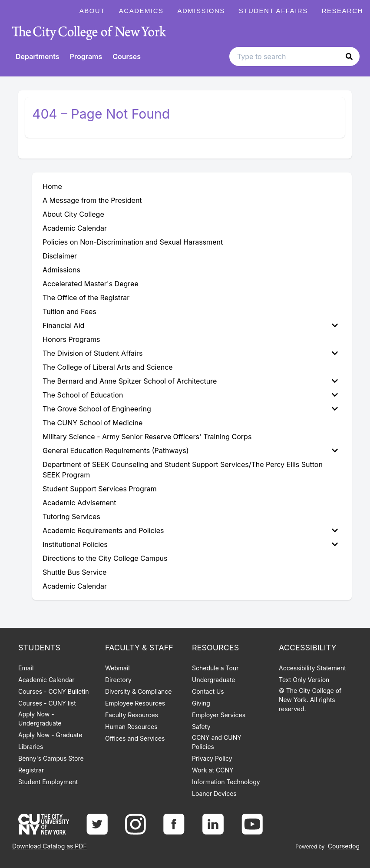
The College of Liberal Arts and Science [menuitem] (108, 367)
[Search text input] (294, 56)
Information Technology (226, 782)
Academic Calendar (46, 680)
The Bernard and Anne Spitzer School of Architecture (190, 381)
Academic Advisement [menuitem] (79, 503)
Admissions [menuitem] (61, 270)
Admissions (201, 11)
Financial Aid (190, 325)
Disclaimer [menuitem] (60, 256)
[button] (349, 56)
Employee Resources (135, 703)
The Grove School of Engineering (190, 409)
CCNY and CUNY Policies (217, 742)
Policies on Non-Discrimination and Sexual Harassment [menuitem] (133, 242)
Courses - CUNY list (47, 703)
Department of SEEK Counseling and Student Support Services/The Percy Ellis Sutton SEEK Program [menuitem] (183, 470)
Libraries (31, 747)
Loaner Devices (214, 793)
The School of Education (190, 395)
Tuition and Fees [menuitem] (69, 311)
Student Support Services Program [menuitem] (100, 489)
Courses (127, 56)
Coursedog (344, 846)
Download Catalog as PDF (50, 846)
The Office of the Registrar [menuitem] (86, 298)
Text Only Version (304, 680)
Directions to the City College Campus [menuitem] (105, 558)
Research (342, 11)
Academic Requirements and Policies (190, 530)
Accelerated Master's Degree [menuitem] (91, 284)
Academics (141, 11)
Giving (201, 703)
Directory (118, 680)
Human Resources (131, 727)
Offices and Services (135, 738)
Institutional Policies (190, 544)
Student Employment (48, 782)
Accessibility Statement (312, 668)
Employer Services (219, 715)
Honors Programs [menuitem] (71, 339)
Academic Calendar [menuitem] (75, 228)
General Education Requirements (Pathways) (190, 451)
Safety (201, 727)
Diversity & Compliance (138, 691)
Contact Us (208, 691)
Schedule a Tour (215, 668)
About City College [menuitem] (73, 214)
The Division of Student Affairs (190, 353)
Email (26, 668)
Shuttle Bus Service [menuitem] (74, 572)
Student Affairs (273, 11)
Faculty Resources (132, 715)
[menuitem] (192, 325)
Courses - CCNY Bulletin (54, 691)
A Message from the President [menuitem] (92, 200)
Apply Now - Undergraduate (40, 719)
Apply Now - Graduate (50, 735)
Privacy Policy (212, 758)
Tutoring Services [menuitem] (71, 517)
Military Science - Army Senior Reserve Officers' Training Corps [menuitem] (147, 437)
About (92, 11)
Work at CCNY (213, 770)
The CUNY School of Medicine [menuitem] (92, 423)
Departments (38, 56)
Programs (86, 56)
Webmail (117, 668)
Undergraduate (214, 680)
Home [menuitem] (52, 186)
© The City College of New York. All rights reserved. (310, 700)
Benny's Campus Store (51, 758)
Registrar (31, 770)
